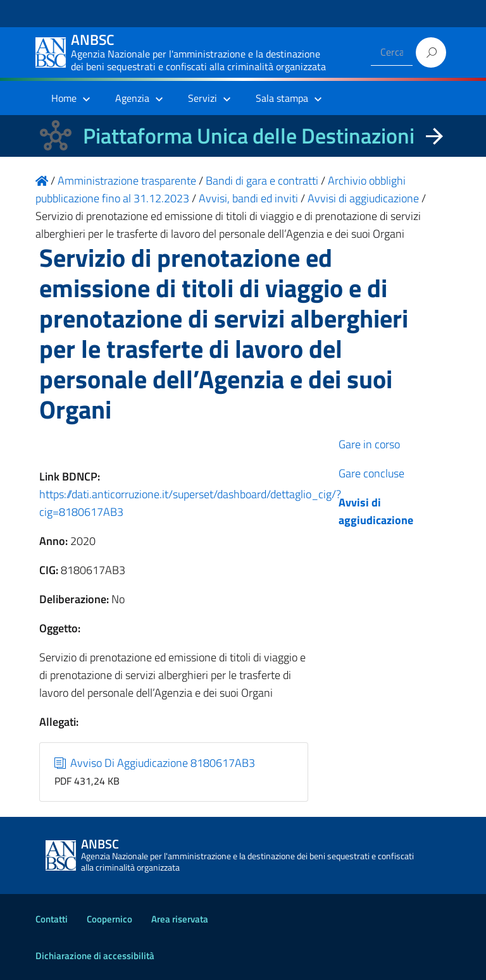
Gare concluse (371, 473)
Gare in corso (369, 444)
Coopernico (109, 919)
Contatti (52, 919)
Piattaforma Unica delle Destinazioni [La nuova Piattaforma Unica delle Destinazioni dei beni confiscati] (249, 136)
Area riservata (180, 919)
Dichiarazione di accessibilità (95, 956)
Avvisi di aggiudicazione (376, 511)
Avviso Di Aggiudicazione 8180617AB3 (155, 763)
